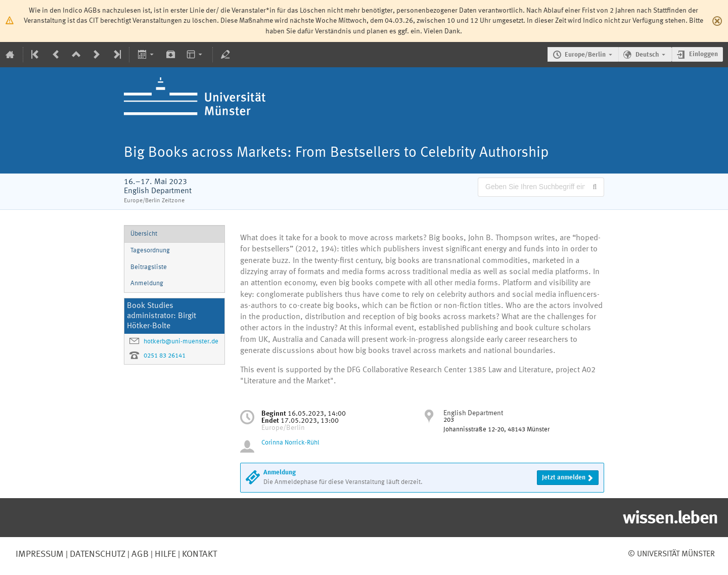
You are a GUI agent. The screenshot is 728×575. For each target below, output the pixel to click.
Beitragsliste (149, 267)
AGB (139, 554)
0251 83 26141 (165, 356)
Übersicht (144, 234)
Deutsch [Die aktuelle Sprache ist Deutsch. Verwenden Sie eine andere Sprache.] (647, 55)
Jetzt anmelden (564, 478)
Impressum (40, 554)
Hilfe (164, 554)
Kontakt (199, 554)
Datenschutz (97, 554)
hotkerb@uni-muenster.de (181, 342)
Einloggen (703, 54)
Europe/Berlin (585, 55)
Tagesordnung (150, 251)
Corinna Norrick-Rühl (290, 443)
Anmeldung (147, 283)
